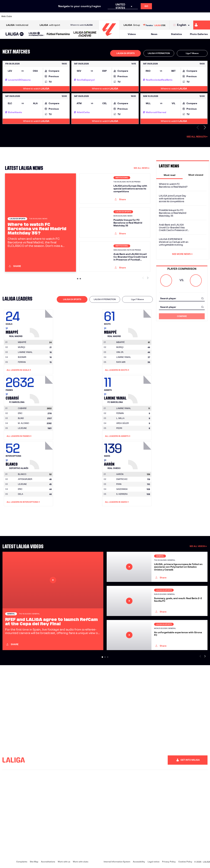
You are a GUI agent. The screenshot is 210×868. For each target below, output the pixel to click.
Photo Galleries (199, 34)
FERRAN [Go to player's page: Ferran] (22, 362)
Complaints (22, 862)
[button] (15, 34)
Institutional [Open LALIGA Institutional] (17, 25)
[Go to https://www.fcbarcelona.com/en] (68, 16)
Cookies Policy (185, 862)
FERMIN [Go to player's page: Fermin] (120, 413)
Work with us (64, 862)
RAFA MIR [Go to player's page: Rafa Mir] (121, 362)
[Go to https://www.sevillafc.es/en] (186, 16)
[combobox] (182, 298)
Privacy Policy (169, 862)
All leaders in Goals (19, 370)
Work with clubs (81, 862)
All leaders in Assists (118, 436)
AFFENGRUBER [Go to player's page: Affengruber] (25, 479)
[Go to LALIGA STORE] (154, 25)
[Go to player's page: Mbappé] (42, 323)
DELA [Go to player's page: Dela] (20, 494)
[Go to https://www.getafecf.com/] (78, 16)
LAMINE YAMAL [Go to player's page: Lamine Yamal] (25, 352)
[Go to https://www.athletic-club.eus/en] (19, 16)
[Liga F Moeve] (58, 34)
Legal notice (154, 862)
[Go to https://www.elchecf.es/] (59, 16)
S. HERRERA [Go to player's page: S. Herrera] (122, 494)
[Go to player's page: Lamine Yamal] (140, 389)
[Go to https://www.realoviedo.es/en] (167, 16)
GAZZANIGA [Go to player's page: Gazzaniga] (122, 489)
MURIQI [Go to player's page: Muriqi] (21, 347)
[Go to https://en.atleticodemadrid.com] (29, 16)
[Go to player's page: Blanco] (42, 455)
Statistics (176, 34)
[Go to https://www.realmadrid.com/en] (157, 16)
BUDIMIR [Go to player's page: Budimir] (22, 357)
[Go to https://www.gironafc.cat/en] (88, 16)
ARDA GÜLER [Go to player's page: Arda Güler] (122, 423)
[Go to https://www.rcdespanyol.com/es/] (127, 16)
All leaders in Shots (117, 370)
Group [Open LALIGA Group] (132, 25)
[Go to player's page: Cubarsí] (42, 389)
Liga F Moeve (192, 53)
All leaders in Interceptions (23, 502)
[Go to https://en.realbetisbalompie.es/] (147, 16)
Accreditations (48, 862)
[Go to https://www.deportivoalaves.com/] (49, 16)
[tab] (125, 53)
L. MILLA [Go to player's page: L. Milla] (120, 418)
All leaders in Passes (19, 436)
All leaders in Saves (117, 502)
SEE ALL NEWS (142, 168)
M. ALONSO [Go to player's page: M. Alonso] (24, 423)
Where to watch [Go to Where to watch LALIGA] (81, 25)
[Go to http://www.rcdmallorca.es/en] (137, 16)
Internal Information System (117, 862)
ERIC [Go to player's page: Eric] (20, 413)
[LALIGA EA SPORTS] (15, 34)
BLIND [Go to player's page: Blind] (21, 418)
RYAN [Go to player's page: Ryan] (119, 484)
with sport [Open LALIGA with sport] (50, 25)
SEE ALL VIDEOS (198, 546)
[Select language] (182, 25)
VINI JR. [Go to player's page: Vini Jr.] (120, 352)
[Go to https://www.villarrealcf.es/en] (206, 16)
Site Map (34, 862)
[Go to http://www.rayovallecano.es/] (108, 16)
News (154, 34)
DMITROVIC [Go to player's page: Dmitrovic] (122, 479)
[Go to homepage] (109, 37)
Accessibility (139, 862)
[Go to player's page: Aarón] (140, 455)
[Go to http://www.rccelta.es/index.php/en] (118, 16)
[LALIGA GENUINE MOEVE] (85, 34)
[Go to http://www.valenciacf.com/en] (196, 16)
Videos (132, 34)
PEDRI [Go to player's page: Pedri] (119, 428)
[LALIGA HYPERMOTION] (37, 34)
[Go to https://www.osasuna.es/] (39, 16)
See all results (197, 137)
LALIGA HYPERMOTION (159, 53)
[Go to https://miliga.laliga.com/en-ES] (202, 25)
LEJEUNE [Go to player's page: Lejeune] (22, 428)
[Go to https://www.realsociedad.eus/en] (177, 16)
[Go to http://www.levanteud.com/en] (98, 16)
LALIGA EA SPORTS (125, 53)
